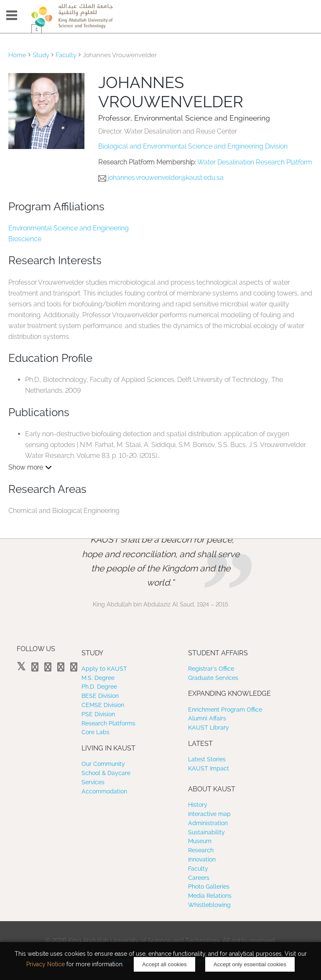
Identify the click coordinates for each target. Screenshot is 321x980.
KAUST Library (209, 727)
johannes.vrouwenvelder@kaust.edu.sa (166, 178)
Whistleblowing (209, 905)
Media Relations (210, 896)
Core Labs (96, 732)
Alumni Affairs (207, 718)
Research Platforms (108, 723)
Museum (200, 841)
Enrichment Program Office (225, 710)
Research (201, 850)
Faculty (66, 55)
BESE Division (100, 696)
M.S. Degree (98, 678)
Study (41, 55)
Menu (12, 15)
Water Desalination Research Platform (255, 162)
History (198, 805)
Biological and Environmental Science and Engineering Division (193, 146)
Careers (199, 878)
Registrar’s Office (211, 669)
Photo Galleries (209, 887)
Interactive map (209, 814)
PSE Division (98, 714)
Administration (208, 823)
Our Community (103, 764)
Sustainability (206, 832)
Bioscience (25, 239)
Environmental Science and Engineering (69, 228)
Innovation (202, 859)
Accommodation (104, 791)
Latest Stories (207, 759)
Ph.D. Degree (99, 687)
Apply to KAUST (104, 669)
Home (17, 55)
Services (93, 782)
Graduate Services (213, 678)
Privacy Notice (46, 964)
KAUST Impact (209, 768)
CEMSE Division (103, 705)
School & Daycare (106, 773)
